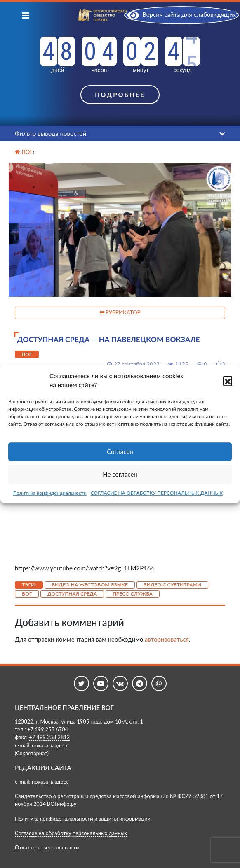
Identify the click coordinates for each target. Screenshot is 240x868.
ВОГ (27, 354)
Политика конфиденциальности (50, 493)
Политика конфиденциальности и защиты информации (83, 819)
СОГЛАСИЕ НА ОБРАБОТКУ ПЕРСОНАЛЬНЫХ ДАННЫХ (157, 493)
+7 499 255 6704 (48, 729)
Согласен (120, 451)
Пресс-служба (133, 594)
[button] (228, 380)
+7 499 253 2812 (49, 737)
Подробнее (120, 95)
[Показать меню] (26, 15)
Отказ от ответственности (47, 847)
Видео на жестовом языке (90, 585)
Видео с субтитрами (172, 585)
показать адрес (50, 745)
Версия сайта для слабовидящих (181, 14)
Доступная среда (72, 594)
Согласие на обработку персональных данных (71, 833)
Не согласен (120, 474)
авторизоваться (167, 639)
